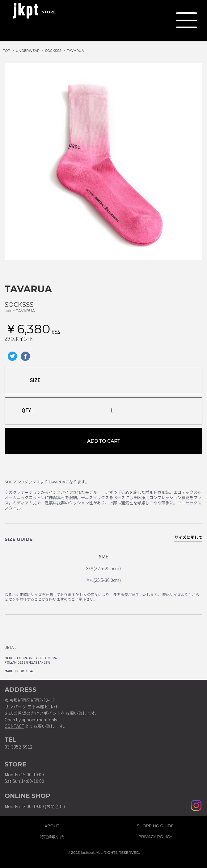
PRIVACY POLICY (155, 836)
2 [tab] (100, 265)
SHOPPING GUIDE (155, 825)
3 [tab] (108, 265)
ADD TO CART (104, 441)
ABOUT (52, 825)
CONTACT (15, 726)
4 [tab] (116, 265)
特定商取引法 (52, 836)
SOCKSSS (19, 305)
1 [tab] (93, 265)
